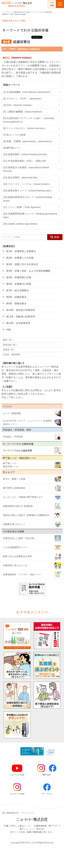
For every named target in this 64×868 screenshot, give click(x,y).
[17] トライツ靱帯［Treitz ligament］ (23, 207)
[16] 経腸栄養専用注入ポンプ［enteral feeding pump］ (28, 199)
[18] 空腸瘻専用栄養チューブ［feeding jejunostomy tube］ (30, 216)
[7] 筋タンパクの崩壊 (14, 135)
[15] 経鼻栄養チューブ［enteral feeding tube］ (28, 191)
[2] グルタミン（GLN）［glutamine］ (23, 99)
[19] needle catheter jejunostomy (20, 224)
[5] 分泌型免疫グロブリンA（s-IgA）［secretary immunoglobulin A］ (29, 120)
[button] (57, 751)
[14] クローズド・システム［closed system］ (27, 184)
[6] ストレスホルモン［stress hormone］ (25, 128)
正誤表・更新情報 (11, 354)
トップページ (7, 12)
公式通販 (52, 4)
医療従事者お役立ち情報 (22, 12)
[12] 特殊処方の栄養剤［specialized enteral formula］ (26, 169)
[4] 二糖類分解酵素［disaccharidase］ (23, 112)
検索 (55, 237)
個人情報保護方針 (11, 813)
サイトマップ (28, 813)
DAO (7, 58)
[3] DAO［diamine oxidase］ (18, 105)
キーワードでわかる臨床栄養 (42, 12)
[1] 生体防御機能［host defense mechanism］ (27, 92)
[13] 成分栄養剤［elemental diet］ (21, 178)
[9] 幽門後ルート (12, 148)
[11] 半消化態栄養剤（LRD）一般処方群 (24, 161)
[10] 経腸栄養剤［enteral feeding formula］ (26, 154)
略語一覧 (7, 340)
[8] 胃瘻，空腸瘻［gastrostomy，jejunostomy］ (28, 141)
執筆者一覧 (8, 350)
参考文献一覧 (9, 345)
